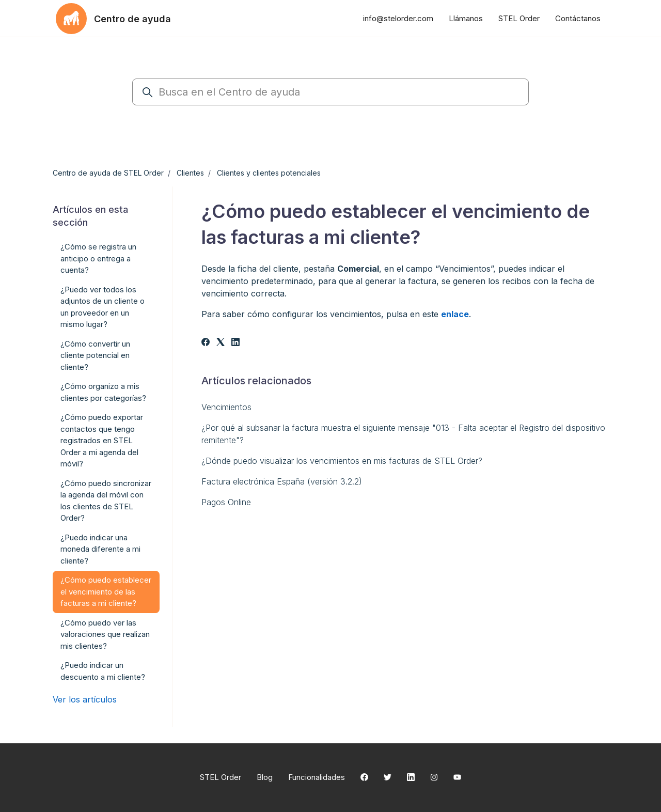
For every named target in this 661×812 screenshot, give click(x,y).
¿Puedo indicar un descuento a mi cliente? (103, 671)
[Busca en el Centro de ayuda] (330, 92)
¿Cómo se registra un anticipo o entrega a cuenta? (98, 258)
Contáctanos (578, 18)
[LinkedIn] (235, 343)
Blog (265, 777)
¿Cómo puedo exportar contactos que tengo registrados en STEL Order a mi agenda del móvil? (102, 440)
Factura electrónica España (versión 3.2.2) (282, 481)
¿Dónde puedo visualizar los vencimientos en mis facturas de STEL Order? (342, 461)
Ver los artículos (85, 699)
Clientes (190, 173)
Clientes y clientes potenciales (269, 173)
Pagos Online (226, 502)
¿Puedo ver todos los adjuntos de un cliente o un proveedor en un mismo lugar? (103, 307)
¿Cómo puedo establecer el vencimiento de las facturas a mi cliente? (106, 591)
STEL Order (519, 18)
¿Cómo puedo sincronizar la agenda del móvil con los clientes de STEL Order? (106, 501)
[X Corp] (221, 343)
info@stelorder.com (398, 18)
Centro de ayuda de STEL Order (108, 173)
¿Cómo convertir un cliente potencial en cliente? (95, 355)
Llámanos (466, 18)
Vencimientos (226, 407)
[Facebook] (206, 343)
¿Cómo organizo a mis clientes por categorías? (103, 392)
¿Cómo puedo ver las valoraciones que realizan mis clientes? (105, 634)
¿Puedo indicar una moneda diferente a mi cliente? (100, 549)
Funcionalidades (317, 777)
